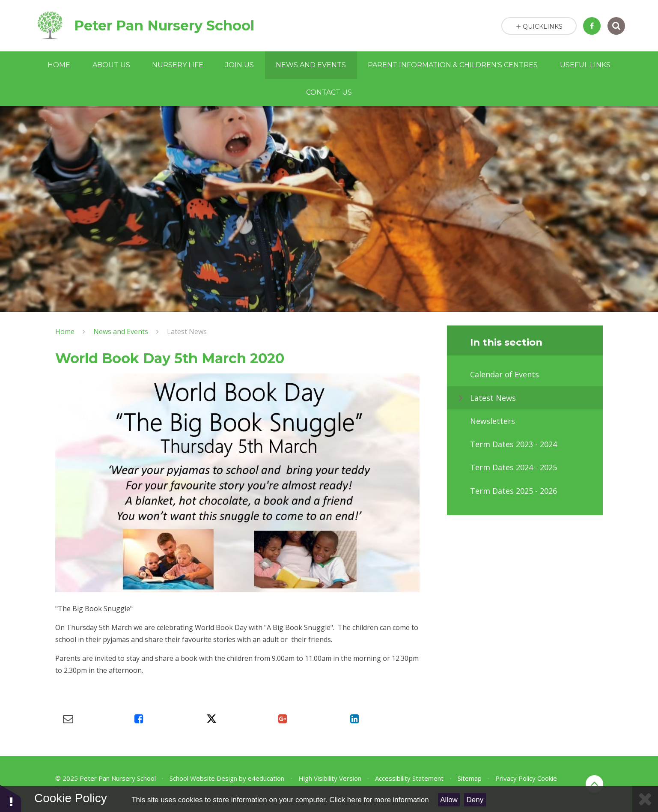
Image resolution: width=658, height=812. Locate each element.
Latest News (187, 331)
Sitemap (470, 778)
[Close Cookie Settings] (645, 799)
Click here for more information (379, 800)
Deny (475, 800)
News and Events (121, 331)
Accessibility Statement (409, 778)
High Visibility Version (330, 778)
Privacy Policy (515, 778)
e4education (266, 778)
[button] (11, 798)
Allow (449, 800)
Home (65, 331)
